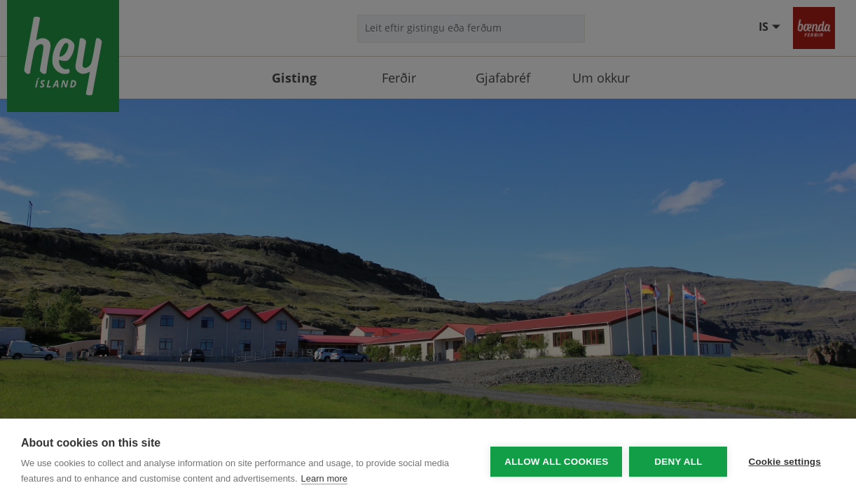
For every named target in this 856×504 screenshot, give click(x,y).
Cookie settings (785, 462)
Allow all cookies (556, 462)
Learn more (324, 478)
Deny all (678, 462)
